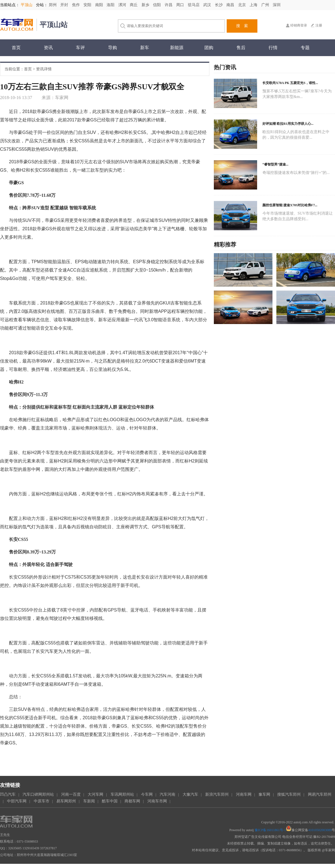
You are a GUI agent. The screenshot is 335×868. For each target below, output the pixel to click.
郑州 (53, 5)
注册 (319, 25)
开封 (65, 5)
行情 (273, 48)
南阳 (100, 5)
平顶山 (27, 5)
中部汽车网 (17, 801)
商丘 (134, 5)
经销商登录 (299, 25)
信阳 (157, 5)
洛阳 (111, 5)
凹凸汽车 (8, 794)
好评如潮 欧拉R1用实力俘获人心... (288, 124)
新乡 (146, 5)
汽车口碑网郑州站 (38, 794)
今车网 (147, 794)
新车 (145, 48)
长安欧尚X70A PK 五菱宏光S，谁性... (290, 83)
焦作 (76, 5)
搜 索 (242, 26)
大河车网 (95, 794)
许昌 (169, 5)
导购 (113, 48)
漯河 (123, 5)
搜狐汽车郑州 (289, 794)
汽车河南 (167, 794)
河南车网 (244, 794)
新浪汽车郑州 (217, 794)
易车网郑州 (66, 801)
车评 (80, 48)
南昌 (231, 5)
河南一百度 (71, 794)
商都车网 (132, 801)
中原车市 (42, 801)
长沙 (219, 5)
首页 (16, 48)
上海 (254, 5)
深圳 (277, 5)
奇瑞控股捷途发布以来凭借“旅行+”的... (296, 173)
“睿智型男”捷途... (275, 164)
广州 (266, 5)
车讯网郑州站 (122, 794)
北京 (243, 5)
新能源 (177, 48)
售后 (241, 48)
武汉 (208, 5)
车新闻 (89, 801)
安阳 (88, 5)
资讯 (48, 48)
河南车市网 (157, 801)
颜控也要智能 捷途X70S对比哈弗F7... (290, 205)
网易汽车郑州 (320, 794)
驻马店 (194, 5)
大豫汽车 (190, 794)
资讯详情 (44, 69)
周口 (181, 5)
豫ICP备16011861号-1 (270, 830)
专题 (305, 48)
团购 (209, 48)
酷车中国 (110, 801)
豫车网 (264, 794)
